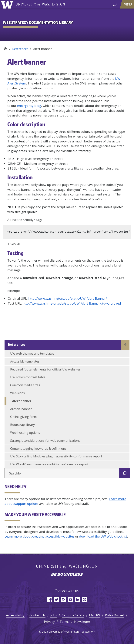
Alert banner (22, 401)
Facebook (50, 599)
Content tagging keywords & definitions (38, 449)
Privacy (49, 622)
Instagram (64, 599)
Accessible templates (25, 361)
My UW (95, 615)
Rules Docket (114, 615)
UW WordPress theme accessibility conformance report (49, 464)
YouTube (70, 599)
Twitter (57, 599)
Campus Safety (73, 615)
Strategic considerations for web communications (45, 441)
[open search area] (115, 4)
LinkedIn (77, 599)
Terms (64, 622)
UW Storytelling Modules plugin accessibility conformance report (56, 456)
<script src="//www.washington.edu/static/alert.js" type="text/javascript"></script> (69, 232)
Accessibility (15, 615)
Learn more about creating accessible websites (39, 536)
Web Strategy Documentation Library (5, 47)
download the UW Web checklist (103, 536)
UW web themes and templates (32, 353)
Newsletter (82, 622)
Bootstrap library (22, 425)
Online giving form (23, 417)
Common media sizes (25, 385)
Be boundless (67, 575)
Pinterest (84, 599)
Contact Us (37, 615)
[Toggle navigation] (128, 4)
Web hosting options (25, 433)
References (20, 49)
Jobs (54, 615)
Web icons (17, 393)
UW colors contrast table (28, 377)
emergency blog (29, 106)
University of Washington (8, 4)
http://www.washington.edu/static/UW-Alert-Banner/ (68, 298)
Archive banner (21, 409)
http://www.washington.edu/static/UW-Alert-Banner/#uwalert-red (72, 303)
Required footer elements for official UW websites (45, 369)
